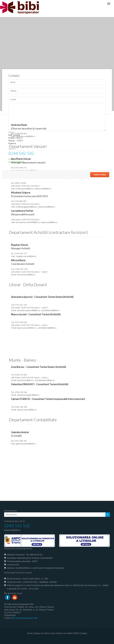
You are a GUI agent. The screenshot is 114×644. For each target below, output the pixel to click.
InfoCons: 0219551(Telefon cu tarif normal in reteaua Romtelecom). (36, 568)
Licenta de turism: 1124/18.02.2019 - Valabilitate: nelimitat (32, 582)
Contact (84, 633)
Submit (106, 515)
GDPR (76, 633)
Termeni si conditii (64, 633)
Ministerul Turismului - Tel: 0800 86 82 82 (25, 555)
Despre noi (38, 633)
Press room (50, 633)
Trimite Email (100, 175)
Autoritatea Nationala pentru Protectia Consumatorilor (30, 558)
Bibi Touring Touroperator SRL (25, 618)
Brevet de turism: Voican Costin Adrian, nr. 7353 (27, 579)
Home (30, 633)
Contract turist (13, 565)
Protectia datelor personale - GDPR (22, 561)
